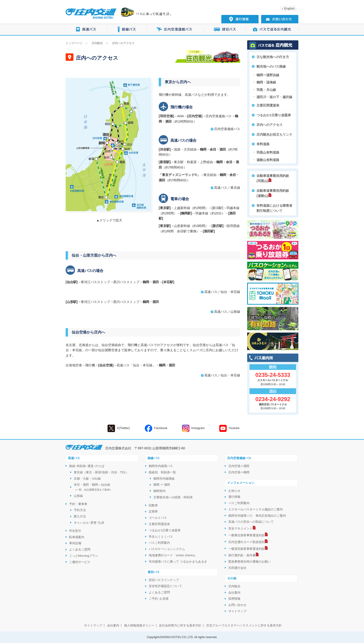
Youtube (229, 428)
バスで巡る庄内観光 (272, 29)
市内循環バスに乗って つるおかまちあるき (178, 562)
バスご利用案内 (159, 543)
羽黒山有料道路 (268, 152)
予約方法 (80, 510)
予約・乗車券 (78, 504)
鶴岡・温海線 (266, 82)
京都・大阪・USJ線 (87, 479)
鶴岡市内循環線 (164, 479)
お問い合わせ (237, 605)
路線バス (127, 29)
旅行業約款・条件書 (242, 555)
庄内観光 (97, 43)
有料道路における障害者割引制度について (274, 208)
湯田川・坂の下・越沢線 (274, 97)
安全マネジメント (240, 528)
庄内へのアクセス (270, 125)
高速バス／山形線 (227, 312)
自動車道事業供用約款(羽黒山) (273, 178)
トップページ (74, 43)
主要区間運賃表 (268, 105)
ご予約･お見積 (159, 599)
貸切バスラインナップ (164, 580)
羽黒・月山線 (266, 90)
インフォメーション (241, 483)
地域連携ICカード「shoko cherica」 (173, 555)
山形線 (78, 496)
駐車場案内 (77, 537)
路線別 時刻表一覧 (162, 472)
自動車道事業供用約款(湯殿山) (273, 193)
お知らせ (234, 491)
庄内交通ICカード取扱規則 (246, 542)
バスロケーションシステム (167, 549)
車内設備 (75, 543)
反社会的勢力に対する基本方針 (180, 625)
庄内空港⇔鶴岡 (239, 472)
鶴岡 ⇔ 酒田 (162, 485)
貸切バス (225, 29)
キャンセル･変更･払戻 (89, 523)
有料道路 (263, 144)
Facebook (156, 428)
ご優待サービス (80, 562)
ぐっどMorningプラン (84, 556)
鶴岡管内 (159, 491)
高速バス (86, 29)
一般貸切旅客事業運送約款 (246, 549)
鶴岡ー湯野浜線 (268, 75)
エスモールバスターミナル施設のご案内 (256, 509)
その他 (232, 578)
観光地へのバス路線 (271, 66)
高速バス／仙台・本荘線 (222, 292)
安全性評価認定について (165, 586)
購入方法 (80, 516)
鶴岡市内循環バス (161, 466)
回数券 (153, 505)
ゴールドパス (158, 518)
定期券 (153, 511)
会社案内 (234, 593)
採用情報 (234, 599)
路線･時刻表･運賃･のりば (87, 466)
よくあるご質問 (80, 549)
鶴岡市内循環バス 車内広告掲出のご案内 (257, 516)
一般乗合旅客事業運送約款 (246, 535)
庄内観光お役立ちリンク (274, 134)
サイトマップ (237, 611)
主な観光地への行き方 (273, 57)
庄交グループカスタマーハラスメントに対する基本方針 (244, 625)
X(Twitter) (119, 428)
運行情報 (234, 497)
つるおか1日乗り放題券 (274, 115)
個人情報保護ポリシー (139, 625)
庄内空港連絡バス (176, 29)
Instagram (193, 428)
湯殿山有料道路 (268, 160)
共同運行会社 (237, 568)
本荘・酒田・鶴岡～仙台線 (93, 487)
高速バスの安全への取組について (251, 522)
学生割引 (75, 531)
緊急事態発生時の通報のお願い (249, 562)
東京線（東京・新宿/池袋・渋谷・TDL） (101, 472)
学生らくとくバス (161, 537)
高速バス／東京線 (227, 188)
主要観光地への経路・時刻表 (173, 497)
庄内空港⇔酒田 (239, 466)
